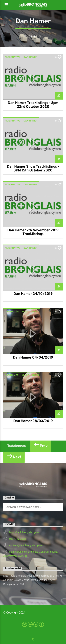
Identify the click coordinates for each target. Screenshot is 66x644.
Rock (36, 312)
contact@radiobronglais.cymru (26, 545)
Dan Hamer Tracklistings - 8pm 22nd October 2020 (33, 105)
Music (25, 312)
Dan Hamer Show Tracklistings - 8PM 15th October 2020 (33, 169)
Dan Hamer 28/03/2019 (33, 421)
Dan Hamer (30, 57)
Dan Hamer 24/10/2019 (33, 294)
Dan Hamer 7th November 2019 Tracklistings (33, 232)
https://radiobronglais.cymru (24, 532)
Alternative (13, 57)
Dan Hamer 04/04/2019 (33, 358)
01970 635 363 (17, 539)
